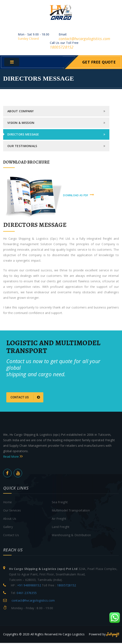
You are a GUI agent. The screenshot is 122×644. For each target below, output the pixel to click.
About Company (21, 112)
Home (7, 503)
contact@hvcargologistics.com (85, 40)
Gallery (8, 528)
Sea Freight (60, 503)
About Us (10, 520)
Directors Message (23, 136)
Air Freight (59, 520)
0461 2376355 (27, 594)
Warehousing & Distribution (71, 536)
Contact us (25, 398)
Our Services (12, 511)
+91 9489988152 (29, 586)
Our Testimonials (22, 147)
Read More (13, 458)
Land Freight (61, 528)
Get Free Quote (99, 63)
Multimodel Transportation (71, 511)
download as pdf (79, 196)
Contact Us (11, 536)
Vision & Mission (21, 124)
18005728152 (62, 48)
